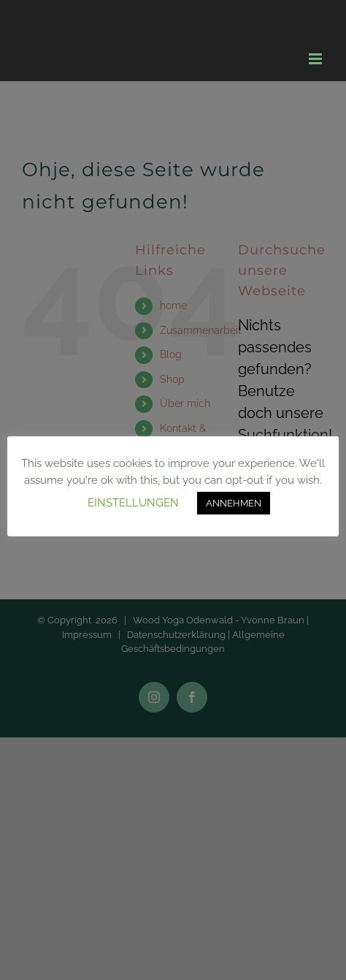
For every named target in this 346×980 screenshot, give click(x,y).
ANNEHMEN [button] (234, 503)
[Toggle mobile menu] (316, 59)
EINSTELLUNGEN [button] (133, 503)
